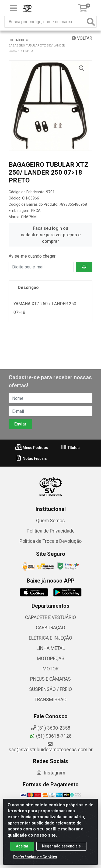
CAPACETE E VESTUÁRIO (50, 617)
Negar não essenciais (61, 847)
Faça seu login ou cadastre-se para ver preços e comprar (51, 235)
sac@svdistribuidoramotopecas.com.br (51, 747)
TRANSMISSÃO (50, 700)
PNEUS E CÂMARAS (50, 679)
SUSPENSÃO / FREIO (50, 689)
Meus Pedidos (32, 448)
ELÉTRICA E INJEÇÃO (50, 638)
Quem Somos (50, 521)
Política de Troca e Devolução (50, 541)
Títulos (70, 448)
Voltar (82, 38)
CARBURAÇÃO (50, 628)
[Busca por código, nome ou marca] (45, 22)
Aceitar (22, 847)
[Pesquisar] (91, 22)
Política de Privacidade (51, 531)
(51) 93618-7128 (50, 736)
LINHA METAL (51, 648)
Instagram (51, 773)
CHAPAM (29, 217)
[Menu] (13, 8)
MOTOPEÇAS (51, 659)
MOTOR (50, 669)
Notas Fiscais (31, 458)
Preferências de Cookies (35, 858)
